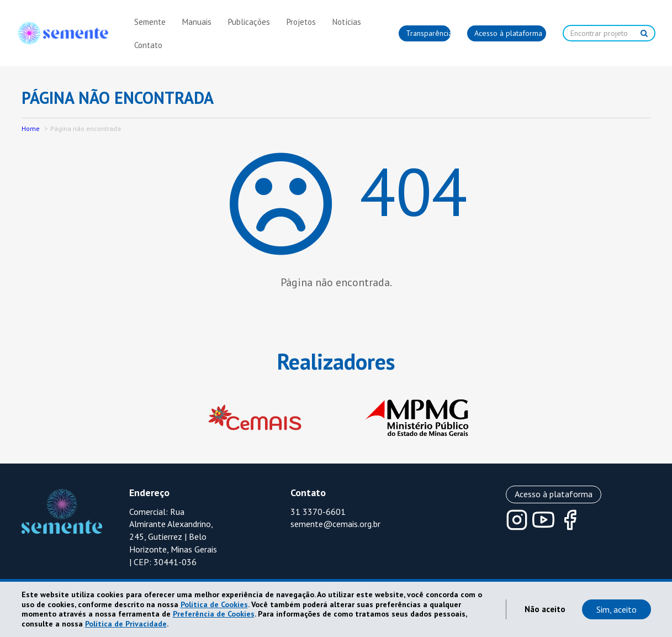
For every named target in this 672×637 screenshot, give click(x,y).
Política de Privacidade (126, 624)
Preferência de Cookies (214, 614)
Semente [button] (150, 22)
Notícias (347, 22)
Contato (148, 45)
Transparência (428, 33)
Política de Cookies (214, 604)
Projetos (301, 22)
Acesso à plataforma (508, 33)
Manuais (197, 22)
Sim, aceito (617, 609)
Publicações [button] (249, 22)
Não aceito (545, 609)
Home (31, 128)
